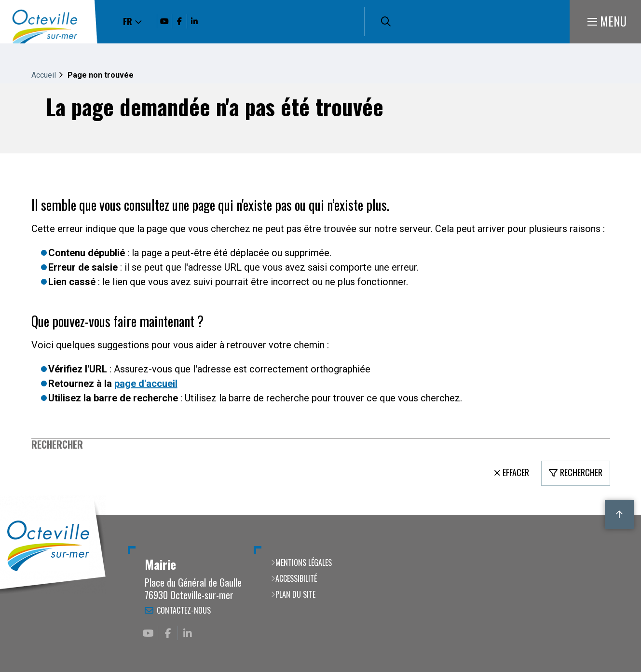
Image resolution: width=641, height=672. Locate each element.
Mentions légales (304, 562)
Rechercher (57, 445)
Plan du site (295, 594)
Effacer (516, 472)
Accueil (44, 75)
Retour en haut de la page (619, 515)
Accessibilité (296, 578)
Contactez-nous (184, 610)
